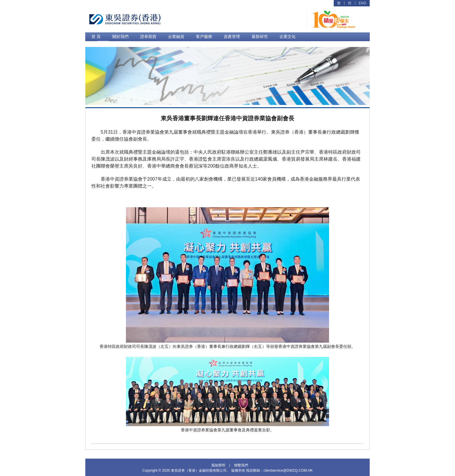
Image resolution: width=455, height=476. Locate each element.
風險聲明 (218, 465)
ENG (362, 3)
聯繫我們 (241, 465)
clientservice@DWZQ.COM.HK (288, 470)
